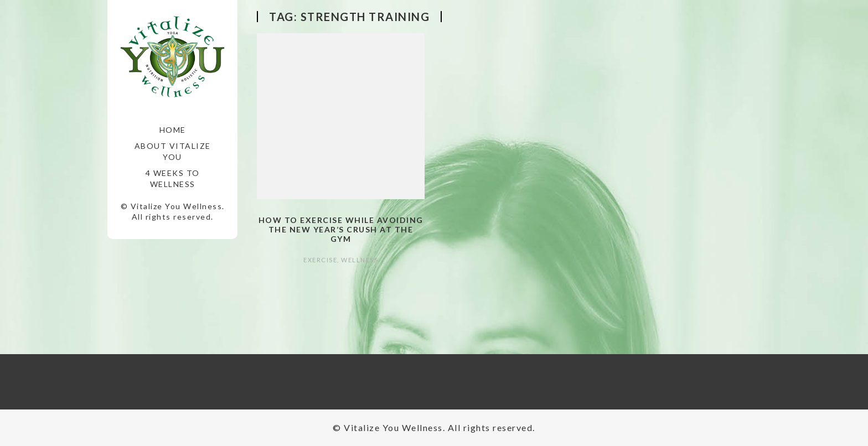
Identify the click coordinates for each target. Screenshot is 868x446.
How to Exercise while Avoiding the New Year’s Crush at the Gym (341, 229)
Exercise (320, 260)
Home (173, 130)
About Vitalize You (173, 151)
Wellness (360, 260)
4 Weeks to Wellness (173, 178)
